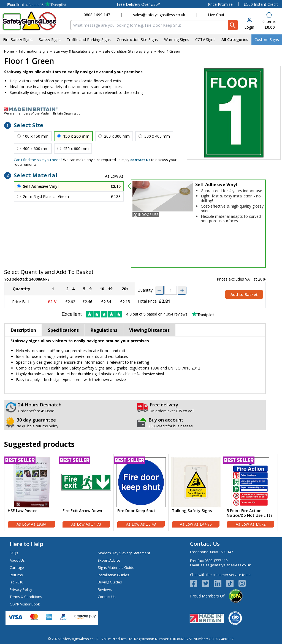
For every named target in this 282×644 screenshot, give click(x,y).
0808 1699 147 (97, 15)
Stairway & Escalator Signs (75, 51)
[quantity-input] (171, 290)
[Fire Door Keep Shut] (141, 493)
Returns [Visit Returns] (16, 575)
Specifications (63, 330)
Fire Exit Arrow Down (82, 511)
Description (23, 330)
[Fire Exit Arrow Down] (86, 493)
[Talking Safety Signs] (196, 493)
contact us (140, 160)
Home (9, 51)
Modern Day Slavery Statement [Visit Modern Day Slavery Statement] (124, 553)
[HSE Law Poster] (32, 493)
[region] (32, 482)
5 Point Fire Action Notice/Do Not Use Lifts (250, 513)
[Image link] (141, 109)
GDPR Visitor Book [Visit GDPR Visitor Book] (25, 604)
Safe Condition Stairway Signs (128, 51)
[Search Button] (233, 25)
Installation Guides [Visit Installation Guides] (113, 575)
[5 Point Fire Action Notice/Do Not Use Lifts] (250, 493)
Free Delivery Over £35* (138, 4)
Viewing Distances (149, 330)
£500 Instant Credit (261, 4)
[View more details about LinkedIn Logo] (220, 583)
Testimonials (36, 4)
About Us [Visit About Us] (17, 560)
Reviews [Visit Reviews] (105, 589)
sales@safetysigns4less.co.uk (159, 15)
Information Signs (34, 51)
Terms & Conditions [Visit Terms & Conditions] (26, 597)
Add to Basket (244, 294)
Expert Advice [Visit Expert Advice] (109, 560)
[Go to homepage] (34, 21)
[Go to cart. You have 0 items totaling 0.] (269, 21)
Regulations (104, 330)
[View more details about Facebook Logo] (196, 583)
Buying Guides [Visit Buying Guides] (110, 582)
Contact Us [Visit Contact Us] (107, 597)
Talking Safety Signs (192, 511)
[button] (249, 24)
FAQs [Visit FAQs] (14, 553)
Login (249, 27)
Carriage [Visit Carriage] (17, 567)
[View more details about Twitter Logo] (208, 583)
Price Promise (220, 4)
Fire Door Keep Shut (136, 511)
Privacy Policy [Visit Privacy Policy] (21, 589)
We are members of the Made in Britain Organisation (43, 113)
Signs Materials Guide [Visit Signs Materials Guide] (116, 567)
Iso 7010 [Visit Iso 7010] (16, 582)
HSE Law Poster (22, 511)
